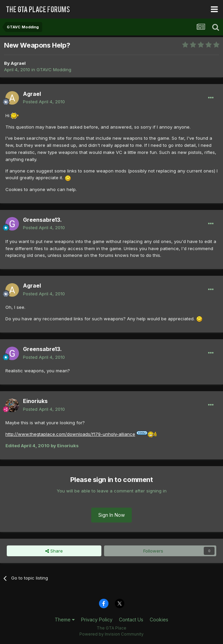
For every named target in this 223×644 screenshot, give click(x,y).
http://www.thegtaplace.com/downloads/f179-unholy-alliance (70, 434)
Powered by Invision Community (111, 634)
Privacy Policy (97, 620)
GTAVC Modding (54, 70)
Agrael (18, 63)
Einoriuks (35, 401)
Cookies (159, 620)
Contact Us (131, 620)
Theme (65, 620)
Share (54, 551)
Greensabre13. (42, 220)
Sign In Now (111, 515)
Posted (44, 102)
